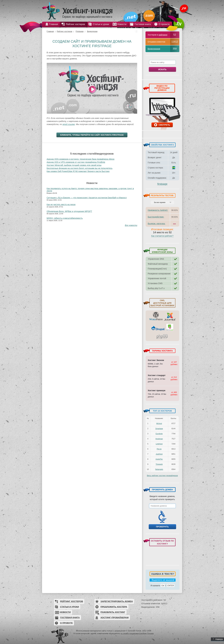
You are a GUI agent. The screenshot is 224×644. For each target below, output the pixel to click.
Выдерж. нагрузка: (157, 224)
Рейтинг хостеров (65, 31)
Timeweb (159, 464)
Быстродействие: (156, 217)
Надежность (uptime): (158, 210)
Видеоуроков (154, 49)
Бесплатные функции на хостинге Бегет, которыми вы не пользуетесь (80, 168)
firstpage (162, 184)
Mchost (159, 424)
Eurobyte (159, 434)
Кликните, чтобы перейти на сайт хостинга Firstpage (92, 135)
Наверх (218, 639)
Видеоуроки (92, 31)
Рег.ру (159, 449)
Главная (50, 31)
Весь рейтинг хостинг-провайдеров (162, 476)
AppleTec (159, 459)
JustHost (159, 454)
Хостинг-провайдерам (115, 617)
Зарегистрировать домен (117, 601)
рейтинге (163, 35)
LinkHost (159, 444)
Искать (162, 69)
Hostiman (159, 439)
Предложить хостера (114, 607)
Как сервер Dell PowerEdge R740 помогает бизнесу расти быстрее (78, 171)
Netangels (159, 469)
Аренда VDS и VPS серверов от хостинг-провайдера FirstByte (76, 162)
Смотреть (164, 125)
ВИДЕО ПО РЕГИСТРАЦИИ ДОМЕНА (162, 88)
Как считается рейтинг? (162, 236)
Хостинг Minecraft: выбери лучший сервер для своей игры (74, 165)
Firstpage (80, 31)
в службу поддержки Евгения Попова (137, 634)
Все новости (131, 225)
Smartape (159, 429)
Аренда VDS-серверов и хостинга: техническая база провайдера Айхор (81, 159)
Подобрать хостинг (113, 612)
